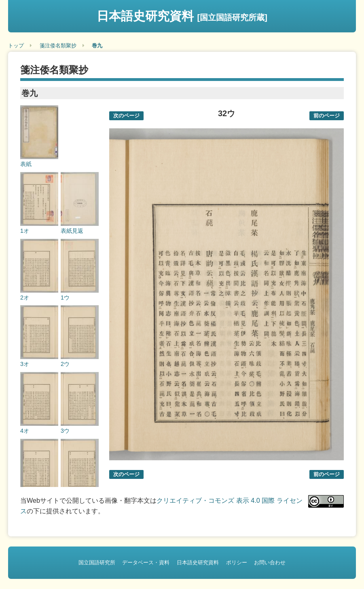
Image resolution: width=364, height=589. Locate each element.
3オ (25, 364)
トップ (16, 46)
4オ (25, 431)
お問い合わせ (270, 562)
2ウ (65, 364)
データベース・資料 (146, 562)
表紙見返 (72, 231)
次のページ (126, 116)
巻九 (97, 46)
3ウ (65, 431)
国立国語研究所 (97, 562)
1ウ (65, 298)
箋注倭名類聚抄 (58, 46)
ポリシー (237, 562)
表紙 (26, 164)
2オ (25, 298)
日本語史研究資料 (182, 16)
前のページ (327, 116)
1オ (25, 231)
